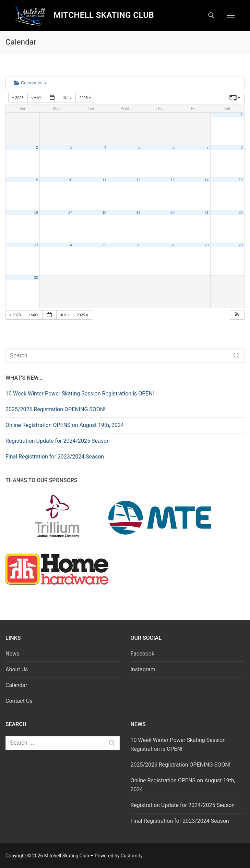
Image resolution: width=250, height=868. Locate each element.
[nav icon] (231, 15)
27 (172, 245)
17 (70, 212)
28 (206, 245)
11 (104, 180)
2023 (18, 98)
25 (104, 245)
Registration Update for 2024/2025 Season (58, 441)
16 (36, 212)
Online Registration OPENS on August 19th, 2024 (65, 425)
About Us (17, 669)
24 (70, 245)
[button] (237, 315)
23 (36, 245)
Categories (30, 83)
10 (70, 180)
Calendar (16, 685)
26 (139, 245)
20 (172, 212)
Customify (132, 856)
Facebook (142, 654)
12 (139, 180)
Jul (68, 98)
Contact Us (19, 701)
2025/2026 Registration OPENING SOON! (55, 409)
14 (206, 180)
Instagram (143, 669)
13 (172, 180)
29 (241, 245)
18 (104, 212)
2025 (86, 98)
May (37, 98)
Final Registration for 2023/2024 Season (55, 457)
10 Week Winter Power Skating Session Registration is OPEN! (80, 394)
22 (241, 212)
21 (206, 212)
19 (139, 212)
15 (241, 180)
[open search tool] (211, 15)
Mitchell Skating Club (104, 15)
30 (36, 278)
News (12, 654)
